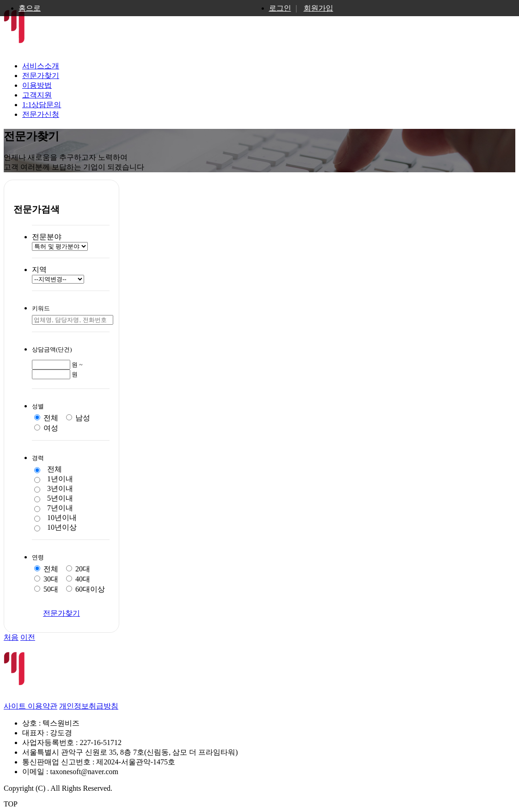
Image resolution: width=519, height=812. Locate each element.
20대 (78, 569)
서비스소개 (41, 66)
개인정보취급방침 (89, 706)
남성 (78, 418)
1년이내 (54, 479)
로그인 (280, 8)
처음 (11, 637)
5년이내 (54, 499)
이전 (28, 637)
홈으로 (30, 8)
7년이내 (54, 509)
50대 (46, 589)
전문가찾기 (41, 76)
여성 (46, 428)
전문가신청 (41, 114)
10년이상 (55, 528)
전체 (46, 418)
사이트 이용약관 (31, 706)
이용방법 (37, 85)
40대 (78, 579)
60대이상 (85, 589)
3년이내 (54, 489)
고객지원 (37, 95)
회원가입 (318, 8)
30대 (46, 579)
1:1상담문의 (42, 105)
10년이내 (55, 518)
